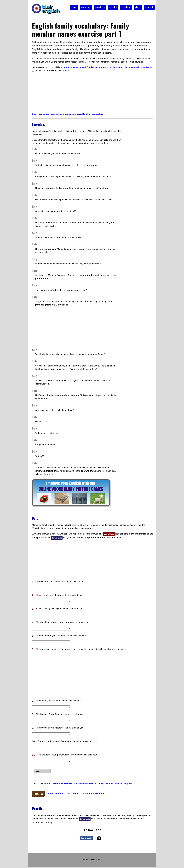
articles (113, 7)
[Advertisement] (93, 92)
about (138, 7)
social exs (100, 7)
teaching (126, 7)
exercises (86, 7)
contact (149, 7)
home (74, 7)
